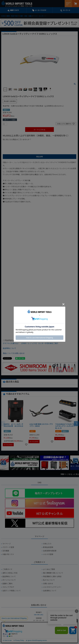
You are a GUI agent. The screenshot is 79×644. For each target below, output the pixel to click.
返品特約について (9, 348)
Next (75, 460)
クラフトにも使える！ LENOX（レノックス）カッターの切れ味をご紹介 (30, 343)
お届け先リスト (8, 554)
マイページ (7, 544)
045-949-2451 (39, 615)
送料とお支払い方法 (10, 573)
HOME (3, 16)
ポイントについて (9, 580)
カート (75, 4)
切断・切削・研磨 (26, 16)
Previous (4, 463)
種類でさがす (15, 10)
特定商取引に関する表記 (52, 576)
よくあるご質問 (49, 569)
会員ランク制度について (12, 591)
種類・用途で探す (13, 16)
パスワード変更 (8, 547)
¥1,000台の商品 (26, 144)
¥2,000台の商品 (41, 144)
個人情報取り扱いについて (53, 573)
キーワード (67, 10)
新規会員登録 (48, 547)
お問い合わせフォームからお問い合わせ (39, 632)
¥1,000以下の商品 (11, 144)
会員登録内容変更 (50, 551)
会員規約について (50, 591)
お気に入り (47, 544)
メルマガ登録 (48, 554)
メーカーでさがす (41, 10)
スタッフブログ (8, 587)
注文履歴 (6, 551)
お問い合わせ (48, 584)
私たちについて (49, 580)
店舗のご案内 (7, 584)
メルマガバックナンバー (52, 587)
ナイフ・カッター (39, 16)
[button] (76, 423)
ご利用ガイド (7, 569)
